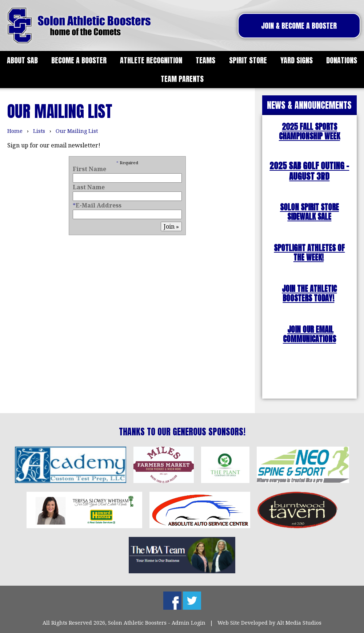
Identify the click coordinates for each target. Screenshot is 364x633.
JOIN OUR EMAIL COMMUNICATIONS (309, 334)
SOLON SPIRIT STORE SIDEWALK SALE (309, 212)
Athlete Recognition (151, 60)
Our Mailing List (77, 131)
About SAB (22, 60)
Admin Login (189, 623)
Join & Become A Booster (299, 26)
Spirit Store (248, 60)
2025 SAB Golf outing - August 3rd (309, 171)
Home (15, 131)
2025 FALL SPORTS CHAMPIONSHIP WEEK (309, 132)
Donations (342, 60)
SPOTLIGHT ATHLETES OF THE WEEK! (309, 253)
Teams (205, 60)
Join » (171, 226)
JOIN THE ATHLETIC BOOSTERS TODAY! (309, 294)
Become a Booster (79, 60)
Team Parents (182, 79)
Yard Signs (297, 60)
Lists (39, 131)
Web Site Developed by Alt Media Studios (269, 623)
